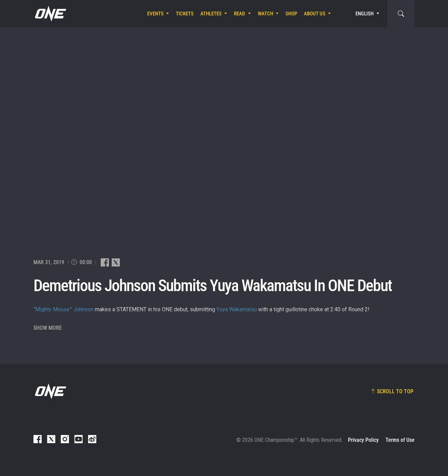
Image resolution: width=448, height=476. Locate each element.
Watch (265, 14)
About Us (315, 14)
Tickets (185, 14)
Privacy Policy (363, 440)
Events (155, 14)
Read (240, 14)
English (365, 14)
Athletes (211, 14)
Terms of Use (400, 440)
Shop (291, 14)
